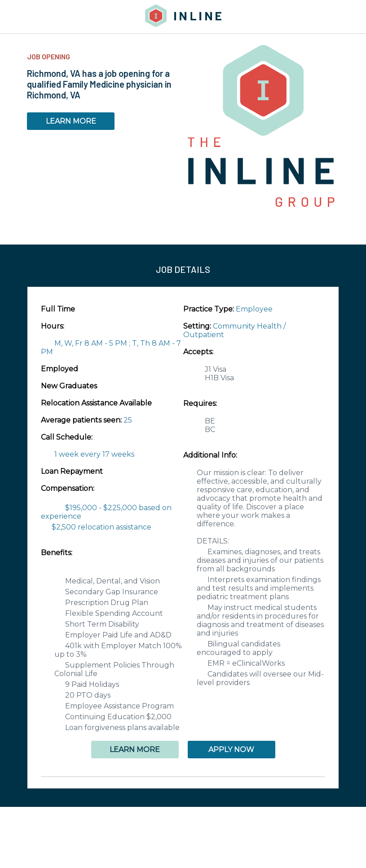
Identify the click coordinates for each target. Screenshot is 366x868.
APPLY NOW (231, 750)
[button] (183, 777)
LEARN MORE (71, 121)
